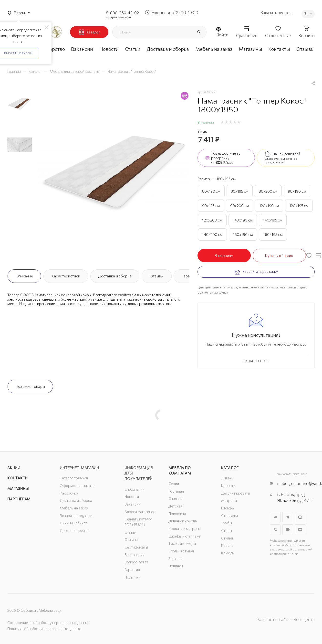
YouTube (300, 517)
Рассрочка (69, 493)
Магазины (18, 488)
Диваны (228, 478)
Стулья (227, 538)
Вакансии (132, 504)
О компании (135, 489)
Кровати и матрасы (185, 528)
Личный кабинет (73, 523)
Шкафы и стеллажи (185, 536)
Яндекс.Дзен (300, 530)
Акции (14, 468)
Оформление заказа (77, 486)
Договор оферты (74, 530)
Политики (133, 577)
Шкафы (228, 508)
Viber (275, 530)
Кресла (227, 545)
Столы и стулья (181, 551)
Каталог (230, 468)
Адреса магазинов (140, 512)
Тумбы (227, 523)
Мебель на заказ (74, 508)
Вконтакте (275, 517)
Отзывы (156, 276)
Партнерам (19, 499)
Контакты (18, 478)
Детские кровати (236, 493)
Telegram (288, 517)
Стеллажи (229, 516)
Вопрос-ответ (136, 562)
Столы (227, 530)
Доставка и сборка (115, 276)
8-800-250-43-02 (122, 13)
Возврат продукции (76, 516)
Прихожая (177, 514)
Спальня (176, 498)
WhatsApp (288, 530)
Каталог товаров (74, 478)
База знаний (135, 555)
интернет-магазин (118, 17)
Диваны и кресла (183, 521)
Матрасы (229, 500)
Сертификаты (136, 547)
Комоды (228, 553)
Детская (176, 506)
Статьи (130, 532)
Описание (24, 276)
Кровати (228, 486)
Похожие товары (30, 386)
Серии (174, 484)
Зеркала (175, 559)
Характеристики (66, 276)
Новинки (176, 566)
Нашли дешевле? (286, 154)
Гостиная (176, 491)
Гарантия (132, 570)
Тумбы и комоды (182, 543)
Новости (132, 496)
